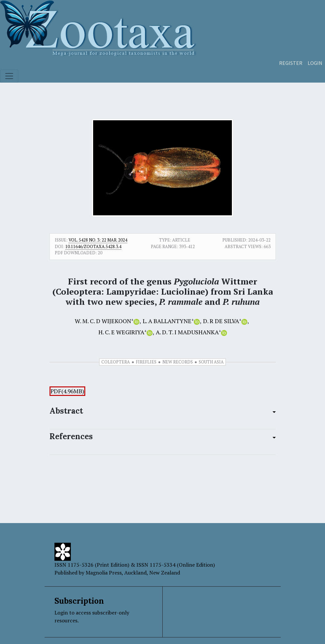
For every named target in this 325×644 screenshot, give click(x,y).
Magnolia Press (104, 573)
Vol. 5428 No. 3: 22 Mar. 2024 (98, 240)
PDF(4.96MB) (67, 391)
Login (315, 63)
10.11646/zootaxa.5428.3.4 (93, 246)
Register (291, 63)
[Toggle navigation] (9, 76)
